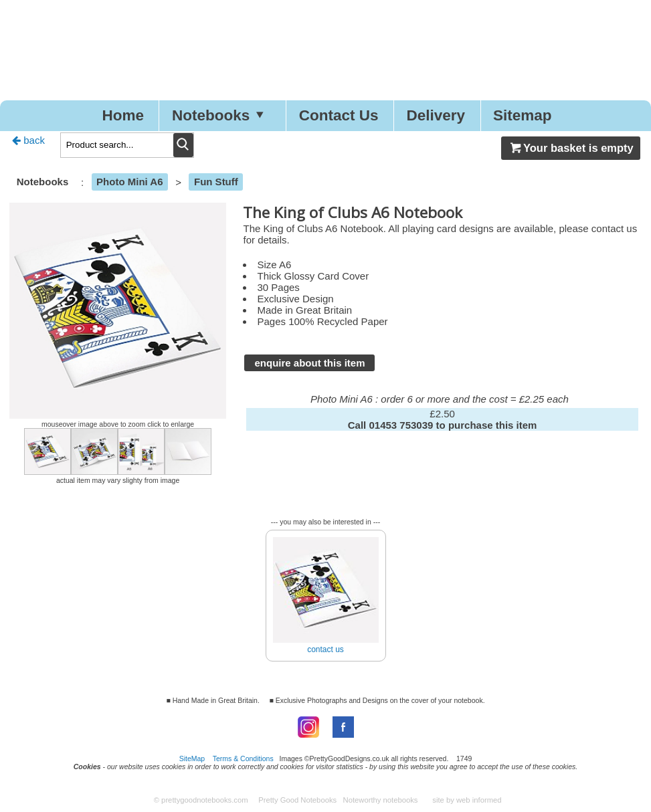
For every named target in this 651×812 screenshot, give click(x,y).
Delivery (436, 115)
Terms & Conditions (243, 758)
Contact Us (339, 115)
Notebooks (221, 115)
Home (123, 115)
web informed (479, 800)
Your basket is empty (571, 148)
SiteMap (192, 758)
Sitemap (523, 115)
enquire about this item (309, 363)
